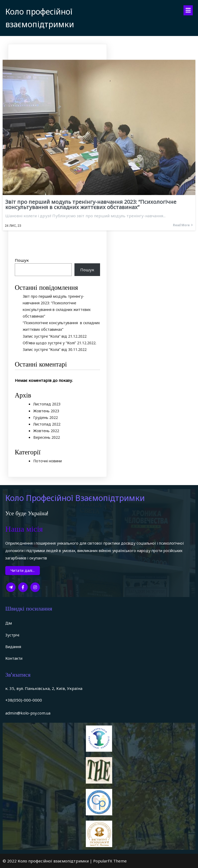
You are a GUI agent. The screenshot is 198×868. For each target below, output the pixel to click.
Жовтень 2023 (46, 411)
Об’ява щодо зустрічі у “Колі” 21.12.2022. (60, 343)
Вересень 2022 (47, 437)
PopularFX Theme (110, 861)
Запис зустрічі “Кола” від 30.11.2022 (55, 349)
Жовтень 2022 (46, 431)
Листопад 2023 (47, 404)
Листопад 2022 (47, 424)
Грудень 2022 (46, 417)
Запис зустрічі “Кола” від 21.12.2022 (55, 336)
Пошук (22, 260)
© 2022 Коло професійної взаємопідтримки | (48, 861)
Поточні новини (48, 461)
